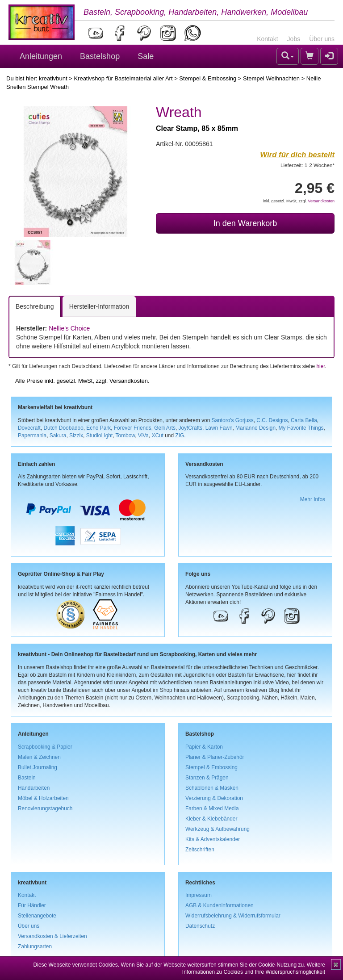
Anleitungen (41, 56)
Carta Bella (304, 420)
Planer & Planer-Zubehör (215, 757)
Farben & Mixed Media (212, 808)
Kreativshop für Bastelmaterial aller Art (123, 78)
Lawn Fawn (219, 428)
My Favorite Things (301, 428)
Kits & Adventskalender (213, 839)
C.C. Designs (272, 420)
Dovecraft (29, 428)
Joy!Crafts (191, 428)
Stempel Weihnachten (271, 78)
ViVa (143, 436)
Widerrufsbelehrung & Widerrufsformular (233, 916)
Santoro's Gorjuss (233, 420)
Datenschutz (200, 926)
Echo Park (98, 428)
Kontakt (267, 39)
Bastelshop (100, 56)
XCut (157, 436)
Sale (146, 56)
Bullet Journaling (38, 767)
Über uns (322, 39)
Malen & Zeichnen (39, 757)
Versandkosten (321, 201)
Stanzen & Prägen (207, 778)
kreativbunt (53, 78)
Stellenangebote (37, 916)
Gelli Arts (165, 428)
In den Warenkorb (245, 223)
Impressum (199, 895)
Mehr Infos (313, 499)
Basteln (27, 778)
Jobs (294, 39)
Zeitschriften (200, 850)
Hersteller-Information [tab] (99, 306)
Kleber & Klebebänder (211, 819)
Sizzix (76, 436)
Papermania (32, 436)
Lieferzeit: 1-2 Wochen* (307, 165)
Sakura (58, 436)
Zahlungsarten (35, 946)
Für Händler (32, 905)
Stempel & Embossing (208, 78)
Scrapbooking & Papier (45, 747)
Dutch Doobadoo (64, 428)
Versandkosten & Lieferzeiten (52, 936)
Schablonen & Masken (212, 788)
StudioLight (100, 436)
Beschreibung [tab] (35, 306)
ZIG (180, 436)
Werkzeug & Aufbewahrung (218, 829)
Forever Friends (133, 428)
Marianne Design (255, 428)
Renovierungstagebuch (45, 808)
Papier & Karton (204, 747)
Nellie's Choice (69, 328)
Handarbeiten (34, 788)
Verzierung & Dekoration (214, 798)
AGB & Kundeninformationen (220, 905)
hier (320, 366)
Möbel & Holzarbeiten (43, 798)
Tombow (125, 436)
